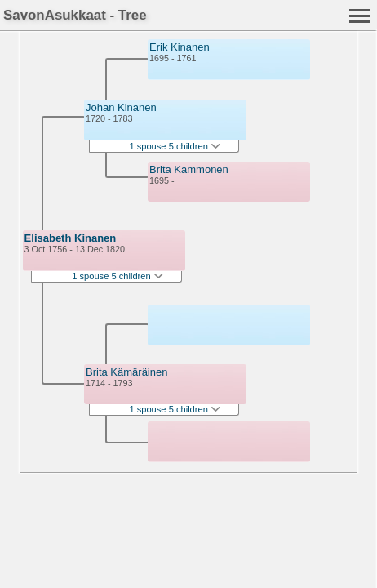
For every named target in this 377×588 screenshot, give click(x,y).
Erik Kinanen (180, 47)
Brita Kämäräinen (126, 372)
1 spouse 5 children (118, 276)
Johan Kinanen (121, 107)
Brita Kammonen (189, 169)
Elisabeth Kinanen (71, 238)
